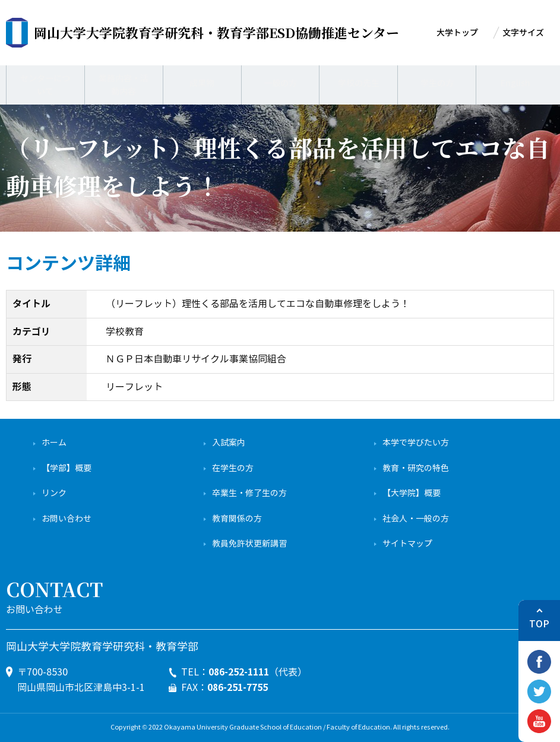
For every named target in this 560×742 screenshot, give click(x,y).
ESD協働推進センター (216, 32)
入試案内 (229, 443)
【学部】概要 (67, 468)
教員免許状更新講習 (249, 544)
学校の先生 (358, 83)
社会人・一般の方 (416, 519)
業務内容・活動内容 (124, 83)
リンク (54, 493)
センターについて (45, 83)
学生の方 (437, 83)
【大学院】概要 (412, 493)
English (515, 83)
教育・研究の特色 (416, 468)
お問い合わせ (67, 519)
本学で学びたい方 (416, 443)
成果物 (202, 83)
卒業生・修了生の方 (249, 493)
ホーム (54, 443)
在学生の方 (233, 468)
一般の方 (280, 83)
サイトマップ (407, 544)
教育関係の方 (237, 519)
